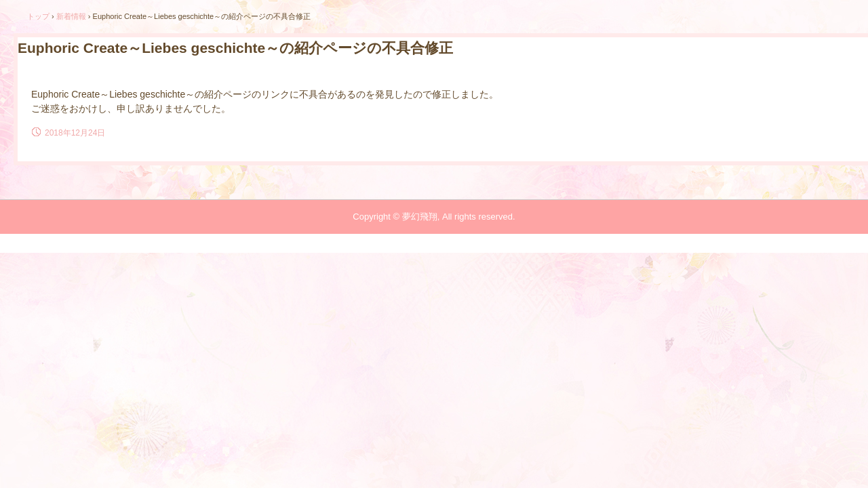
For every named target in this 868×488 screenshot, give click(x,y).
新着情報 (71, 16)
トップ (38, 16)
